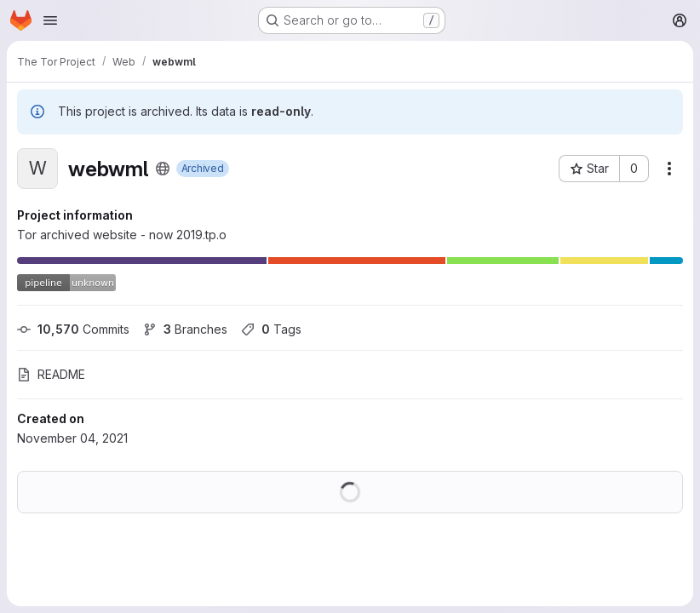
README (51, 374)
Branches (185, 329)
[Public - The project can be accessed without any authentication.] (163, 169)
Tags (271, 329)
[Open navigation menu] (50, 20)
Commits (73, 329)
